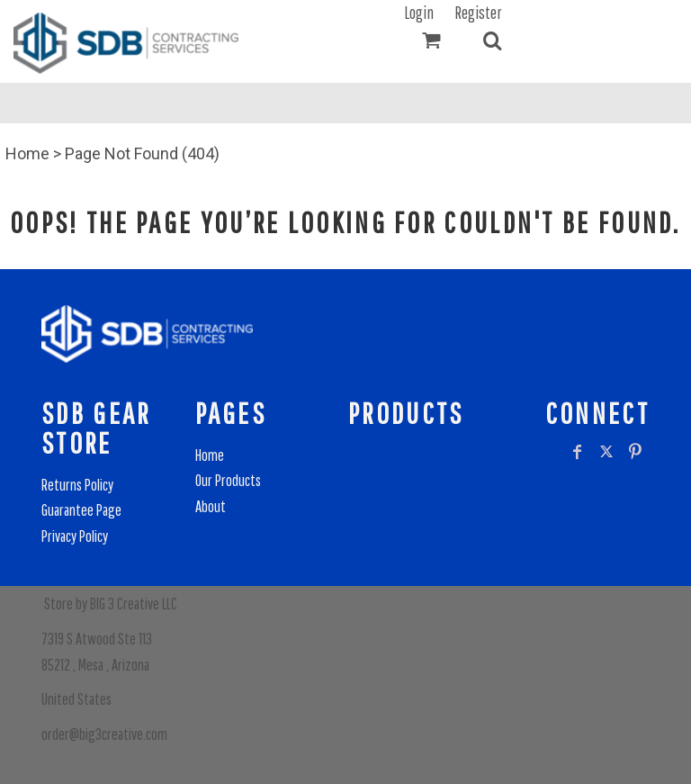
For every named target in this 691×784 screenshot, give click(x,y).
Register (478, 13)
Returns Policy (77, 485)
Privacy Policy (75, 536)
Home (27, 153)
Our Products (228, 480)
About (211, 506)
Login (419, 13)
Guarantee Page (81, 510)
